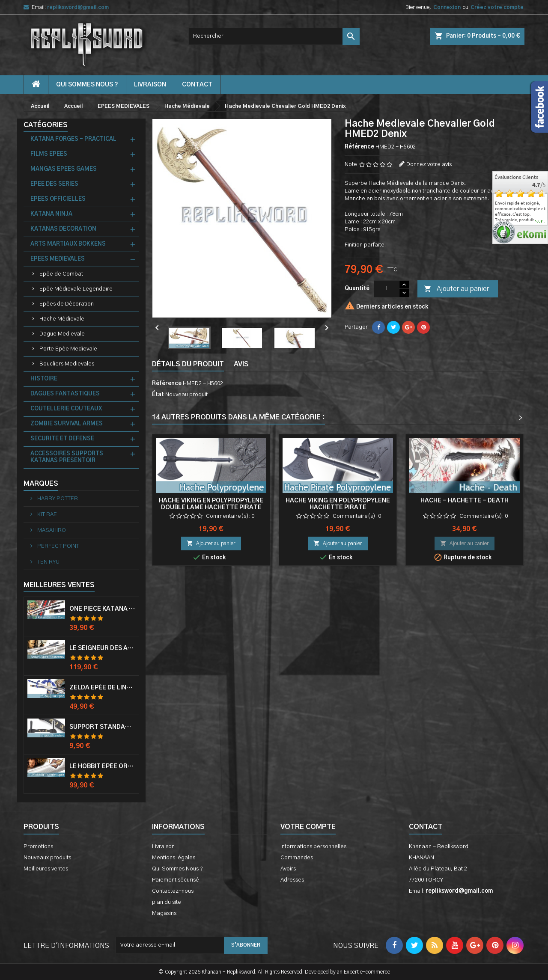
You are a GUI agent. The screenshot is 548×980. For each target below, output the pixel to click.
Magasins (164, 913)
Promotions (38, 847)
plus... (540, 222)
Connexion (447, 7)
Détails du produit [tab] (188, 364)
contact (197, 85)
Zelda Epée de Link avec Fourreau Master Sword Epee (102, 688)
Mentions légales (174, 858)
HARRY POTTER (57, 499)
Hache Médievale (62, 319)
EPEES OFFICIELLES (58, 199)
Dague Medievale (62, 334)
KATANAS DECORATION (63, 229)
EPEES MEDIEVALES (58, 259)
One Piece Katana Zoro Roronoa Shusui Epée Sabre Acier (102, 609)
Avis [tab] (241, 364)
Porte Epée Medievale (68, 349)
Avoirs (288, 869)
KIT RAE (46, 515)
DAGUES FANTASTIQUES (65, 394)
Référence (359, 147)
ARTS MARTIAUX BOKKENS (68, 244)
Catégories (46, 125)
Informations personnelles (313, 847)
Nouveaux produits (47, 858)
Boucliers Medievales (67, 364)
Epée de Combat (61, 274)
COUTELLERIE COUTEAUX (66, 409)
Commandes (297, 858)
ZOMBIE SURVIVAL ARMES (67, 424)
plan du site (167, 902)
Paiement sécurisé (176, 880)
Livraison (150, 85)
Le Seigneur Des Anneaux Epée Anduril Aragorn (102, 648)
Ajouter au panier (456, 289)
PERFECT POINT (58, 546)
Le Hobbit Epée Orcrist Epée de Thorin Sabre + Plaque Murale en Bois (102, 766)
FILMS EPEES (49, 154)
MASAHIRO (51, 530)
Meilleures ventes (46, 869)
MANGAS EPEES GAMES (64, 169)
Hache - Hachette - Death (465, 501)
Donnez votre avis (429, 165)
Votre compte (308, 827)
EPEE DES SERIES (54, 184)
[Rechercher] (274, 36)
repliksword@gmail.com (78, 7)
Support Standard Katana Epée (102, 727)
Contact (426, 827)
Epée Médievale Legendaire (76, 289)
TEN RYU (48, 562)
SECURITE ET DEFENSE (62, 439)
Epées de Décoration (67, 304)
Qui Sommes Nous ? (87, 85)
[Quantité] (387, 289)
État (158, 395)
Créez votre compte (497, 7)
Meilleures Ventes (59, 585)
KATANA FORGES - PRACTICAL (73, 139)
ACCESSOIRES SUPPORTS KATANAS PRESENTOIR (67, 457)
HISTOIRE (44, 379)
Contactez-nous (173, 891)
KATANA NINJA (51, 214)
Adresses (292, 880)
